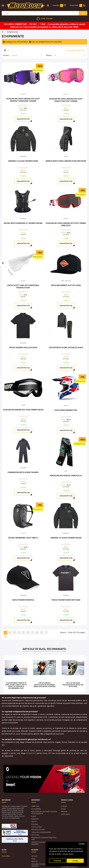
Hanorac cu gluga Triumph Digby (23, 161)
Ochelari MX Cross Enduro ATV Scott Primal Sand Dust (66, 224)
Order (33, 859)
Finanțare (35, 824)
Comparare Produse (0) (76, 50)
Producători (6, 856)
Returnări (64, 812)
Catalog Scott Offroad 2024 (15, 42)
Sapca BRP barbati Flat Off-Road (66, 285)
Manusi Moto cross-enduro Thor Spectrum (66, 161)
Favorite (56, 5)
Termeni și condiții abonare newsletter (41, 843)
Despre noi (35, 819)
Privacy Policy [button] (68, 854)
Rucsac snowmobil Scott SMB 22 (23, 538)
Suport (34, 816)
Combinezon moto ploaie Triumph (23, 472)
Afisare (49, 55)
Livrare (63, 809)
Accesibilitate (36, 809)
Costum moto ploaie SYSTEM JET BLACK (66, 348)
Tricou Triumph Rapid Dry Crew (66, 600)
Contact (64, 806)
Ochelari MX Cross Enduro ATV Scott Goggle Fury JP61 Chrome (66, 100)
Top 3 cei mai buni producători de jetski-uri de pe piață (73, 685)
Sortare (6, 55)
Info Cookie (35, 835)
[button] (83, 674)
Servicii (34, 822)
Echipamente (13, 32)
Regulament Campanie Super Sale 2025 (44, 838)
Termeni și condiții (38, 830)
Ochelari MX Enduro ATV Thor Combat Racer (23, 410)
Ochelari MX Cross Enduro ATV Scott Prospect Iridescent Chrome (23, 100)
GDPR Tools (35, 806)
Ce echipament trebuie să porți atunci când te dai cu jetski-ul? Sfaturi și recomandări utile (16, 686)
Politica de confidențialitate (41, 832)
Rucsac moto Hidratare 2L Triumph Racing (23, 223)
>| (6, 636)
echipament (31, 753)
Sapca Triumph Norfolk (23, 600)
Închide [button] (82, 844)
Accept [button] (75, 861)
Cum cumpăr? (37, 827)
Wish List (34, 861)
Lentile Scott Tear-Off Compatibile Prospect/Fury (23, 286)
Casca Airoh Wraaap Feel (66, 410)
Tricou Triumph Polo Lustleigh (23, 348)
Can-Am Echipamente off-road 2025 (45, 42)
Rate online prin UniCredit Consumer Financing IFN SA (44, 813)
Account (34, 856)
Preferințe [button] (58, 861)
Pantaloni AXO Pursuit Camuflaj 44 (66, 476)
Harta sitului (65, 814)
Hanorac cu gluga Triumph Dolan (66, 538)
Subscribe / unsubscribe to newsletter (41, 865)
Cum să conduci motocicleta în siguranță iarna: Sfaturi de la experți (45, 685)
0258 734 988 (47, 19)
